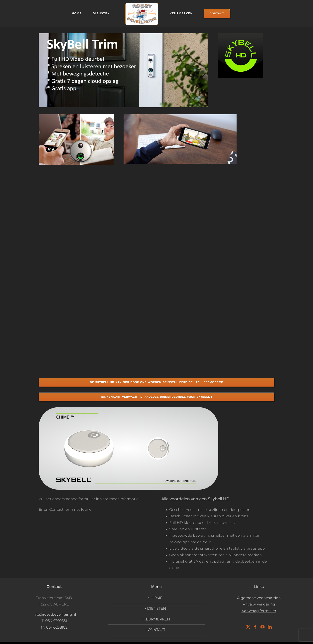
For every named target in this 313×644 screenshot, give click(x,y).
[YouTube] (262, 627)
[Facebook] (255, 627)
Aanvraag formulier (259, 611)
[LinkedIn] (270, 627)
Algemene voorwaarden (259, 598)
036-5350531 (56, 621)
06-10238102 (57, 627)
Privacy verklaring (259, 604)
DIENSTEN (157, 608)
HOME (157, 598)
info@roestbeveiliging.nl (54, 614)
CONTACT (157, 630)
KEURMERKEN (157, 619)
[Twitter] (248, 627)
